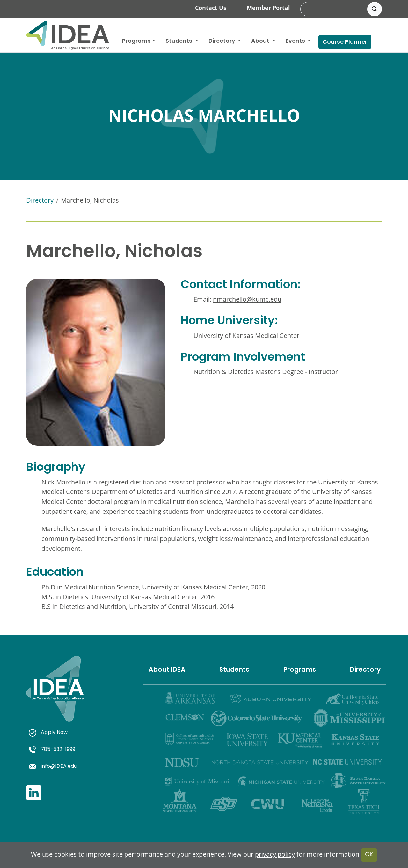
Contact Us (211, 8)
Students (179, 41)
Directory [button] (222, 41)
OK (369, 855)
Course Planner (345, 42)
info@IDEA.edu (53, 767)
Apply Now (48, 733)
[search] (340, 9)
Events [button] (296, 41)
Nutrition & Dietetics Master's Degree (248, 372)
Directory (40, 200)
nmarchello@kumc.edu (247, 299)
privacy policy (275, 854)
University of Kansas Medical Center (246, 336)
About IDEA (167, 670)
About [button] (261, 41)
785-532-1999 (52, 750)
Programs (136, 41)
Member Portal (268, 8)
